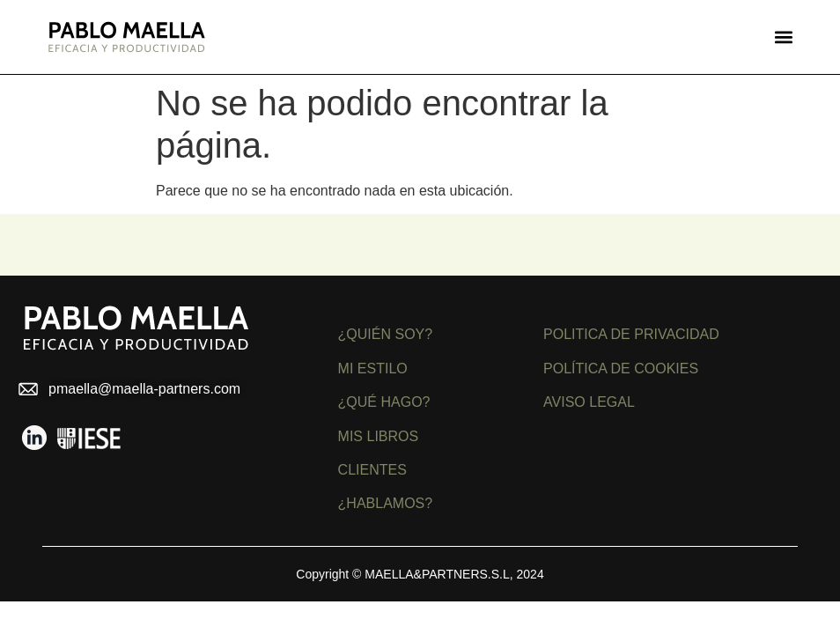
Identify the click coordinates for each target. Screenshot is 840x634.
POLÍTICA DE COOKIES (621, 369)
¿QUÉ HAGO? (384, 402)
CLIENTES (372, 470)
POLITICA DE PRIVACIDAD (631, 334)
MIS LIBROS (379, 436)
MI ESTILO (373, 369)
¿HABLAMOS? (386, 503)
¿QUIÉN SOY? (386, 334)
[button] (783, 37)
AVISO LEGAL (589, 402)
